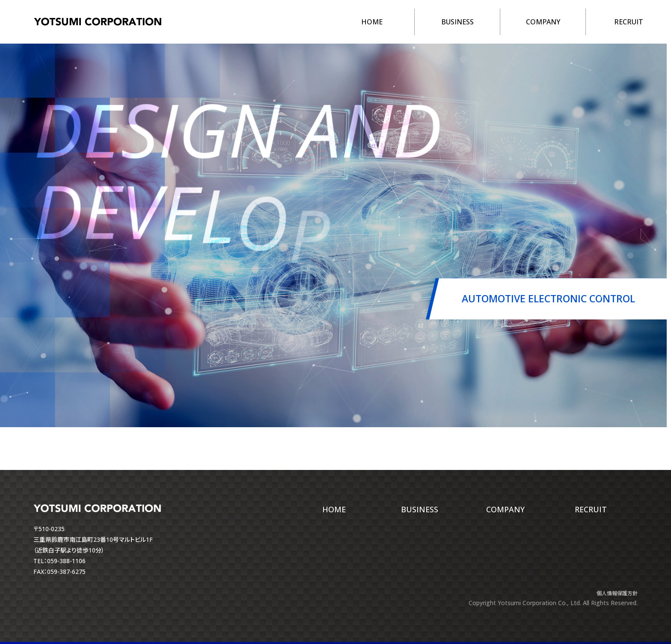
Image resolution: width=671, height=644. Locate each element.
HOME (372, 22)
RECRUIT (629, 22)
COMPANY (543, 22)
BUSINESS (457, 22)
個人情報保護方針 (617, 593)
